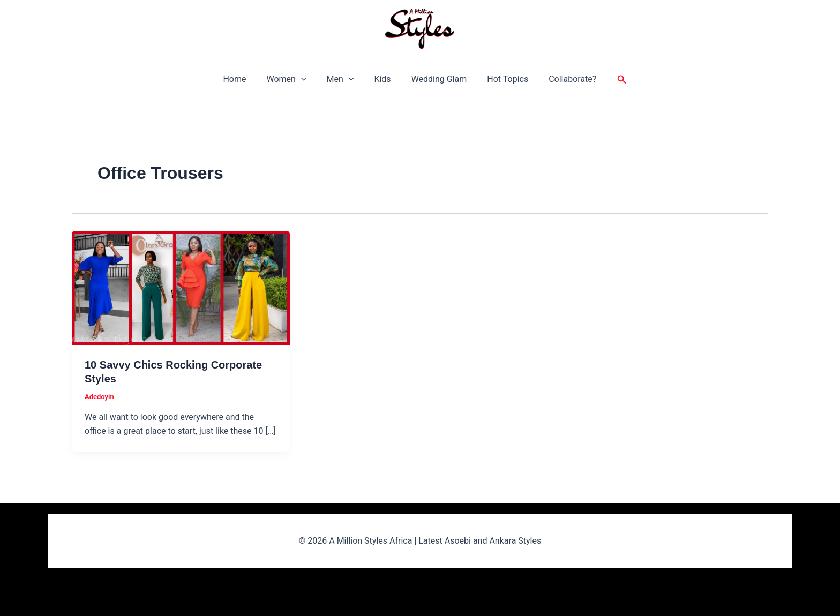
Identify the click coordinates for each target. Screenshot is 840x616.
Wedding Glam (436, 79)
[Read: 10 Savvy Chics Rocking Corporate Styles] (181, 287)
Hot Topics (501, 79)
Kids (382, 79)
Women (292, 79)
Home (244, 79)
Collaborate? (563, 79)
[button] (307, 79)
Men (344, 79)
